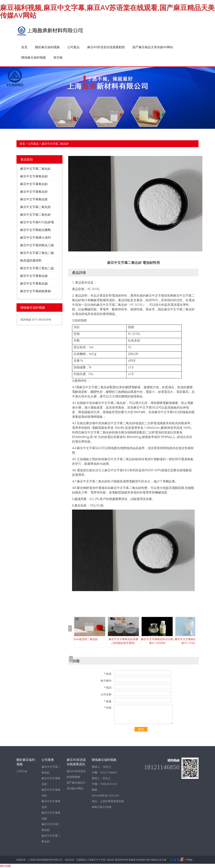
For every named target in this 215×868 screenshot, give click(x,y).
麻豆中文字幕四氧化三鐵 (37, 245)
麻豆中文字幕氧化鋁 (34, 184)
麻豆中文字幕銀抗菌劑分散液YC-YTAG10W (191, 641)
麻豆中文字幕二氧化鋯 (35, 207)
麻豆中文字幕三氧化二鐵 (37, 253)
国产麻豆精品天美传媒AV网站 (153, 47)
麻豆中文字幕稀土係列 (35, 237)
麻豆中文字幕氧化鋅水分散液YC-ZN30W (157, 641)
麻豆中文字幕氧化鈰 (34, 176)
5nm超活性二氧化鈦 (86, 639)
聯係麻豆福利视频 (34, 57)
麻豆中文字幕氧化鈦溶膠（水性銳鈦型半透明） (123, 641)
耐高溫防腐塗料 (31, 260)
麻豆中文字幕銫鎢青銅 (35, 291)
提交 (141, 729)
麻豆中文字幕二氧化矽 (55, 144)
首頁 (24, 47)
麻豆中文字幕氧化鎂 (34, 199)
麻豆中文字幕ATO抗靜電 (37, 222)
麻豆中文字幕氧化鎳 (34, 276)
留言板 (58, 57)
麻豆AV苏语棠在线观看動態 (106, 47)
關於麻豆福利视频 (47, 47)
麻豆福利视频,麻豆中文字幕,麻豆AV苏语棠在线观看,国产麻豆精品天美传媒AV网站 (107, 11)
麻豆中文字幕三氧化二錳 (37, 268)
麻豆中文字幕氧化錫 (34, 283)
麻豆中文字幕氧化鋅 (34, 192)
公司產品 (73, 47)
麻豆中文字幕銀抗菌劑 (35, 230)
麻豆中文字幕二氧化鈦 (35, 169)
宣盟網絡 (81, 860)
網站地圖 (5, 866)
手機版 (189, 860)
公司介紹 (22, 771)
